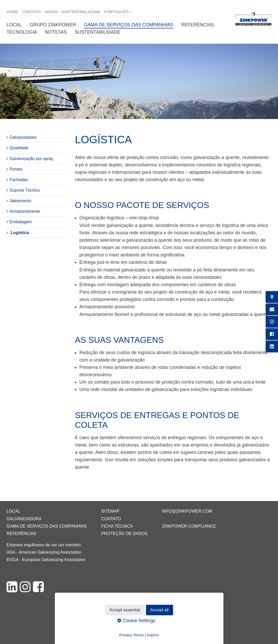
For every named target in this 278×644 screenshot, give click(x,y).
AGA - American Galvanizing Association (44, 552)
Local (14, 25)
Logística (20, 233)
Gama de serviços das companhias (129, 25)
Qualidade (19, 148)
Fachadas (19, 180)
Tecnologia (22, 32)
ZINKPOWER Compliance (189, 526)
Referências (197, 25)
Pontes (16, 169)
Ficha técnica (117, 526)
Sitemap (110, 511)
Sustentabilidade (81, 12)
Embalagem (21, 222)
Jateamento (20, 201)
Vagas (51, 12)
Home (13, 12)
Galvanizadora (23, 137)
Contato (31, 12)
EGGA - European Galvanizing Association (46, 560)
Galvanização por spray (31, 159)
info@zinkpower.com (187, 511)
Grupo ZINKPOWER (53, 25)
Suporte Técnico (25, 190)
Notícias (56, 32)
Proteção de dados (124, 534)
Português (116, 12)
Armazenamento (25, 211)
